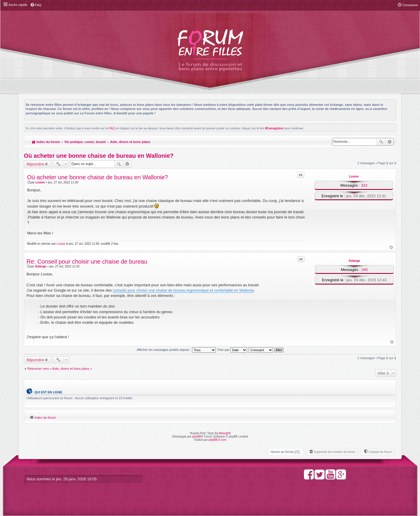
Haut (391, 247)
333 (364, 185)
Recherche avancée (390, 142)
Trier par (232, 350)
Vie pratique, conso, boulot (85, 142)
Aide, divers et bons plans (130, 142)
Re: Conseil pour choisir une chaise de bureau (87, 262)
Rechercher (381, 142)
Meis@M (225, 433)
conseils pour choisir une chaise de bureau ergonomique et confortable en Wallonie (183, 290)
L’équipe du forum (380, 452)
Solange (354, 261)
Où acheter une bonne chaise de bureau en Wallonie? (99, 156)
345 (365, 270)
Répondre (35, 164)
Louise (354, 176)
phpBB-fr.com (218, 440)
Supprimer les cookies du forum (334, 452)
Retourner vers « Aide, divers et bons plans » (60, 369)
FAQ (112, 128)
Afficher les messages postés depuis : (176, 350)
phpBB (196, 437)
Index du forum (46, 142)
